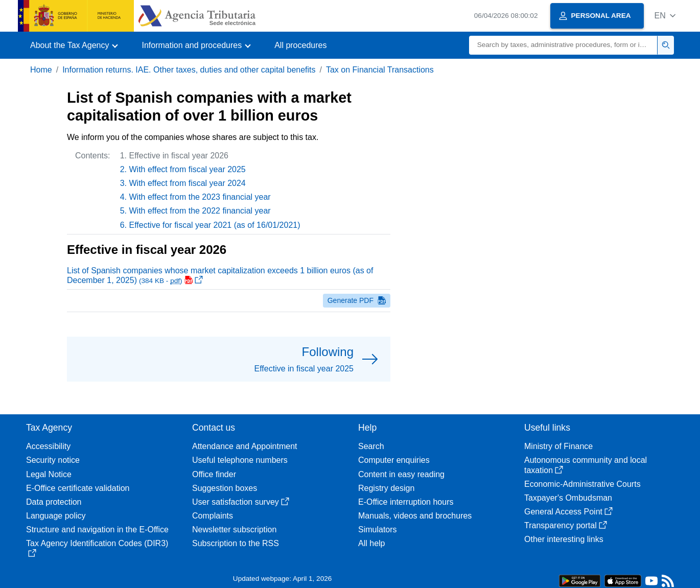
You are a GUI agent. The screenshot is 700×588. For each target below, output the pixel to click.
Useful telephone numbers (240, 460)
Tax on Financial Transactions (380, 70)
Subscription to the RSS (236, 543)
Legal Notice (49, 474)
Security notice (53, 460)
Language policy (56, 516)
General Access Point (568, 512)
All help (371, 543)
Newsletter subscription (234, 530)
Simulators (378, 530)
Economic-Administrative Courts (582, 484)
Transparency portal (566, 525)
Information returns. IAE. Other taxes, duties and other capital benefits (189, 70)
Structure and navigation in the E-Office (97, 530)
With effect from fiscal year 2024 (188, 183)
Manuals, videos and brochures (415, 516)
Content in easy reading (401, 474)
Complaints (213, 516)
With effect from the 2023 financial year (200, 197)
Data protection (54, 502)
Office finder (214, 474)
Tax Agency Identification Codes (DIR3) (97, 548)
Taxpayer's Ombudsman (568, 498)
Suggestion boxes (225, 488)
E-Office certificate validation (78, 488)
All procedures (300, 45)
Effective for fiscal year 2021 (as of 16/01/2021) (215, 225)
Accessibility (48, 446)
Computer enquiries (394, 460)
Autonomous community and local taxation (586, 465)
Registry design (386, 488)
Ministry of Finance (558, 446)
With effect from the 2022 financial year (200, 211)
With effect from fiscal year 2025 (188, 169)
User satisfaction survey (241, 502)
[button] (665, 16)
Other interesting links (564, 539)
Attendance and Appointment (245, 446)
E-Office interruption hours (406, 502)
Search (371, 446)
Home (41, 70)
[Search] (563, 45)
